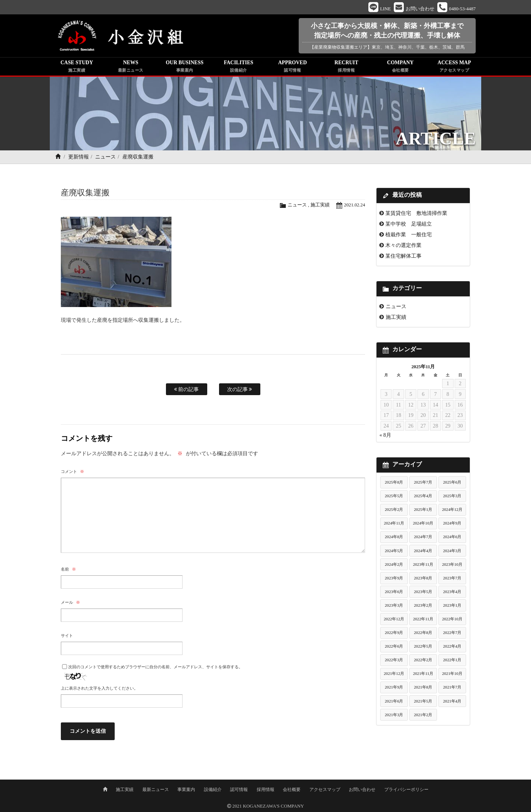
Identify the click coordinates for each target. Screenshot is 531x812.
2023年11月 (423, 564)
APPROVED (292, 67)
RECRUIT (346, 67)
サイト (67, 635)
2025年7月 (423, 482)
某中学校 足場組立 (409, 224)
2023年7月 (452, 578)
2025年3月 (452, 496)
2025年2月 (394, 510)
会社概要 (292, 789)
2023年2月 (423, 605)
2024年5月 (394, 551)
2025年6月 (452, 482)
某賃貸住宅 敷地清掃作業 (416, 213)
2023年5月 (423, 592)
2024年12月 (452, 510)
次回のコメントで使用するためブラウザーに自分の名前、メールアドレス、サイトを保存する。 (155, 667)
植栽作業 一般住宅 (409, 235)
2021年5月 (423, 701)
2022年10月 (452, 619)
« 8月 (385, 435)
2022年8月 (423, 633)
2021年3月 (394, 715)
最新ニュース (156, 789)
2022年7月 (452, 633)
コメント (72, 471)
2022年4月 (452, 647)
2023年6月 (394, 592)
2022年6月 (394, 647)
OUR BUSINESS (185, 67)
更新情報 (79, 157)
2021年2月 (423, 715)
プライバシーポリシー (406, 789)
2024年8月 (394, 537)
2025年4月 (423, 496)
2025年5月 (394, 496)
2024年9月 (452, 523)
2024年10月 (423, 523)
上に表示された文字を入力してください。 (99, 689)
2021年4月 (452, 701)
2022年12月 (394, 619)
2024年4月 (423, 551)
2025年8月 (394, 482)
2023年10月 (452, 564)
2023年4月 (452, 592)
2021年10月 (452, 674)
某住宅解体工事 (403, 256)
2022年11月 (423, 619)
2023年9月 (394, 578)
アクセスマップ (325, 789)
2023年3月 (394, 605)
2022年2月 (423, 660)
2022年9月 (394, 633)
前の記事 (187, 390)
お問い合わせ (362, 789)
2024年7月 (423, 537)
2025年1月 (423, 510)
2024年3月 (452, 551)
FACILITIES (239, 67)
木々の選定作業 (403, 245)
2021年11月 (423, 674)
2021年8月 (423, 687)
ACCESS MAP (454, 67)
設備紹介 (213, 789)
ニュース (105, 157)
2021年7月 (452, 687)
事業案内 (186, 789)
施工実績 (320, 205)
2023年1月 (452, 605)
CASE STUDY (77, 67)
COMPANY (400, 67)
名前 (68, 569)
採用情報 (265, 789)
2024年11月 (394, 523)
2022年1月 (452, 660)
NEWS (131, 67)
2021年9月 (394, 687)
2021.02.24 (354, 205)
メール (70, 602)
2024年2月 (394, 564)
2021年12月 (394, 674)
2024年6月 (452, 537)
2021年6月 (394, 701)
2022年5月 (423, 647)
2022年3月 (394, 660)
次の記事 (240, 390)
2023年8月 (423, 578)
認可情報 (239, 789)
